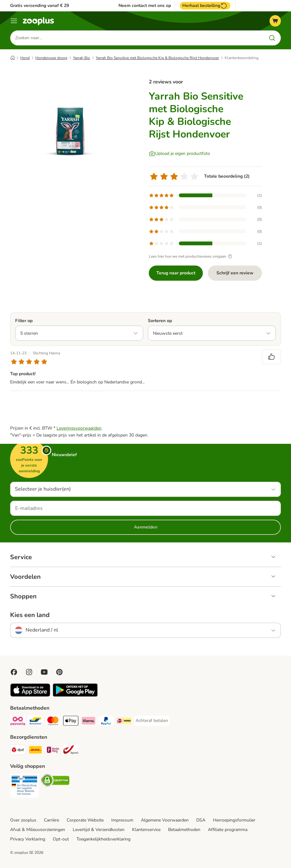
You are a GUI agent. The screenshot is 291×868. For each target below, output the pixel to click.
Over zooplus (23, 820)
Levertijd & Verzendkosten (99, 830)
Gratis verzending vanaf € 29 (39, 6)
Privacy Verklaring (28, 839)
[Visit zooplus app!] (30, 695)
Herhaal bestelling (205, 6)
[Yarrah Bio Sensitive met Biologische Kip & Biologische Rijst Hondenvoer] (70, 131)
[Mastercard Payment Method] (53, 722)
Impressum (122, 820)
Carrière (52, 820)
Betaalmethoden (184, 830)
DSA (201, 820)
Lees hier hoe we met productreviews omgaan (191, 256)
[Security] (24, 787)
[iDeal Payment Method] (124, 722)
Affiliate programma (228, 830)
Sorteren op (160, 321)
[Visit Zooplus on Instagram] (29, 672)
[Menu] (14, 21)
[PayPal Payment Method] (106, 722)
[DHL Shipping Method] (35, 751)
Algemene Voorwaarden (165, 820)
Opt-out (61, 839)
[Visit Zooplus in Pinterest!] (59, 672)
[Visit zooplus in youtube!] (44, 672)
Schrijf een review (235, 273)
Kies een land (30, 615)
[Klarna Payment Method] (88, 722)
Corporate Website (85, 820)
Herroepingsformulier (234, 820)
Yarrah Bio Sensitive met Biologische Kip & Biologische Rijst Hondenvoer (157, 58)
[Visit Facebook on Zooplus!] (14, 672)
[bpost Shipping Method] (71, 751)
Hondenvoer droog (51, 58)
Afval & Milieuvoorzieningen (38, 830)
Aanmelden (146, 527)
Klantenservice (146, 830)
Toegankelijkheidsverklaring (103, 839)
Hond (25, 58)
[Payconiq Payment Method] (18, 722)
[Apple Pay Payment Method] (71, 722)
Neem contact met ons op (145, 6)
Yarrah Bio (82, 58)
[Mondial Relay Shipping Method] (53, 751)
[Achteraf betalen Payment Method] (152, 721)
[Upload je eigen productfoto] (179, 154)
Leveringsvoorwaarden (79, 428)
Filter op (24, 321)
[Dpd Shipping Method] (18, 751)
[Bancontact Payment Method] (35, 722)
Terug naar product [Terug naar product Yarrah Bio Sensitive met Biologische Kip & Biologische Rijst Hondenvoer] (176, 273)
